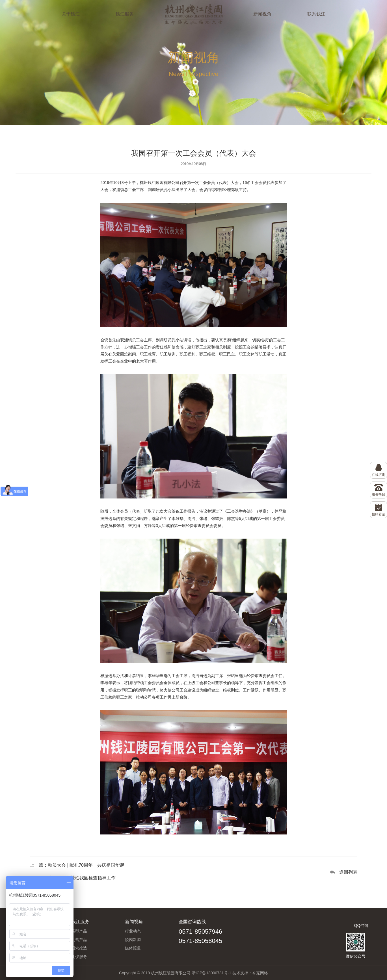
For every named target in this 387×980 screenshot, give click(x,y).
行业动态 (133, 931)
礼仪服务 (79, 957)
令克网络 (260, 973)
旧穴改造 (79, 948)
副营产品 (79, 940)
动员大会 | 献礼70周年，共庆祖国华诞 (86, 865)
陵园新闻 (133, 940)
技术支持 (240, 973)
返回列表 (348, 872)
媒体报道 (133, 948)
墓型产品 (79, 931)
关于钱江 (71, 14)
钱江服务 (125, 14)
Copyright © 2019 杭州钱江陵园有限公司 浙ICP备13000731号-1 (175, 973)
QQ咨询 (361, 925)
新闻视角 (262, 14)
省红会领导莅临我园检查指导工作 (82, 878)
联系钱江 (316, 14)
